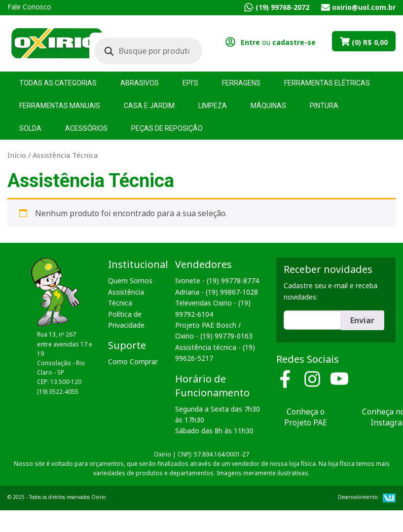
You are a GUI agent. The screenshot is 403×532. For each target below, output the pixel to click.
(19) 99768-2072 (282, 7)
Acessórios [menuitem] (86, 128)
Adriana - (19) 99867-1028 (217, 292)
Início (17, 155)
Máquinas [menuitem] (268, 106)
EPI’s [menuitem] (190, 83)
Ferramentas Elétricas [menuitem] (327, 83)
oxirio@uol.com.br (364, 7)
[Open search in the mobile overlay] (141, 51)
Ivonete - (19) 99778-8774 (217, 281)
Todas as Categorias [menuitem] (58, 83)
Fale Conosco (29, 7)
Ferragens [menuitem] (241, 83)
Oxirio (57, 42)
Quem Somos (130, 281)
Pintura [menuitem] (324, 106)
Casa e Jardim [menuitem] (149, 106)
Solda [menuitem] (30, 128)
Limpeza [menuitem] (213, 106)
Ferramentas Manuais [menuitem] (60, 106)
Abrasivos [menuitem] (140, 83)
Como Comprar (133, 361)
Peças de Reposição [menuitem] (167, 128)
